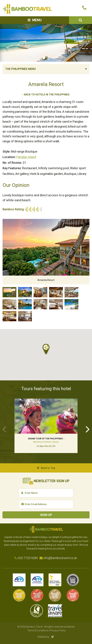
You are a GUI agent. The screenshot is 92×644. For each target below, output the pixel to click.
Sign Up (46, 515)
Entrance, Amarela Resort (25, 292)
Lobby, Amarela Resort (40, 292)
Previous (4, 429)
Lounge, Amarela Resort (40, 304)
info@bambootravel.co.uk (60, 558)
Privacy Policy (58, 630)
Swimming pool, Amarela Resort (25, 304)
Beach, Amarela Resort (71, 304)
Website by (46, 637)
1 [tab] (44, 58)
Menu (37, 20)
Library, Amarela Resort (25, 316)
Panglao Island (26, 157)
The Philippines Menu (21, 69)
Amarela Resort (9, 292)
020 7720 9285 (28, 558)
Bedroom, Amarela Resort (56, 292)
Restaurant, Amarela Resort (71, 292)
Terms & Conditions (38, 630)
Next (88, 429)
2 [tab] (48, 58)
